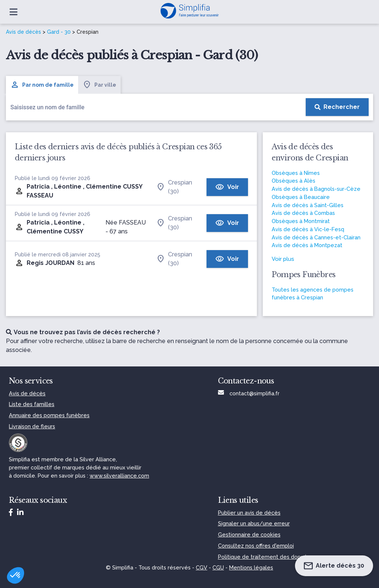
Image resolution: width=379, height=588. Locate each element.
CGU (218, 567)
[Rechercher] (337, 107)
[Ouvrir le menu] (14, 12)
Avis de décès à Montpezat (307, 245)
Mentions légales (251, 567)
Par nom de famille (42, 85)
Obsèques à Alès (294, 181)
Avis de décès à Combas (303, 213)
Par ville (99, 85)
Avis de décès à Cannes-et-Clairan (316, 237)
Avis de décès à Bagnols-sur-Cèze (316, 189)
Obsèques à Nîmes (296, 173)
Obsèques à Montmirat (301, 221)
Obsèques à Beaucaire (301, 197)
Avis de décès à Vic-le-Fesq (308, 229)
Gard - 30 (59, 32)
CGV (202, 567)
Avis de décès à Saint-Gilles (308, 205)
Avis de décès (24, 32)
